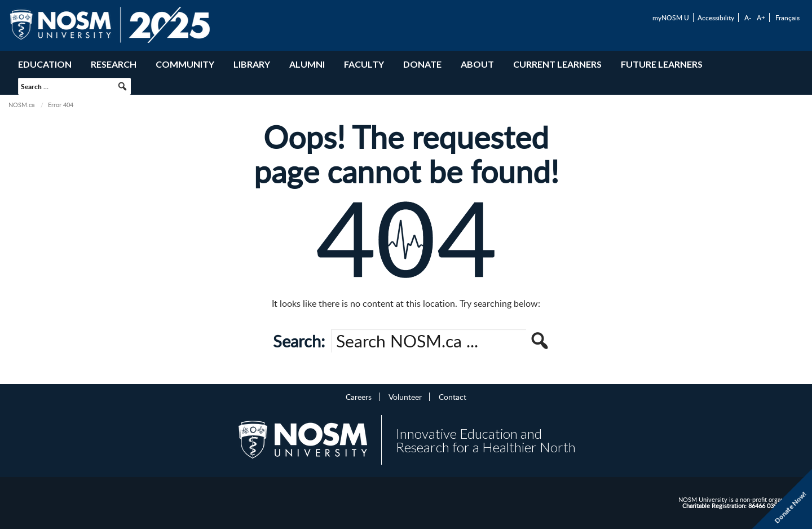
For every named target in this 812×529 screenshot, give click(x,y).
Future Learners (662, 64)
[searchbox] (74, 86)
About (477, 64)
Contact (453, 396)
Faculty (364, 64)
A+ (761, 17)
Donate (422, 64)
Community (185, 64)
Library (252, 64)
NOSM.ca (21, 105)
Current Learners (557, 64)
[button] (122, 86)
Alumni (307, 64)
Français (787, 17)
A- (748, 17)
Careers (359, 396)
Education (45, 64)
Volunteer (405, 396)
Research (114, 64)
